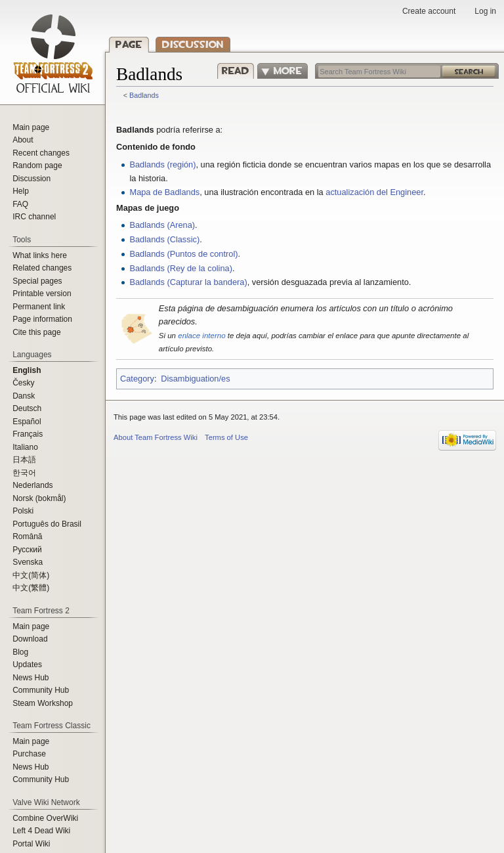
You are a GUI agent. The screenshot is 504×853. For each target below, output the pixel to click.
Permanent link (39, 307)
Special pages (37, 281)
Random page (37, 165)
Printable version (42, 294)
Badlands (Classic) (164, 239)
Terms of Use (226, 437)
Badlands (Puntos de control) (183, 254)
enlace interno (201, 336)
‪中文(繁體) (31, 588)
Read (233, 71)
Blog (20, 652)
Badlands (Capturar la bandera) (188, 282)
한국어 (24, 473)
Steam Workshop (43, 703)
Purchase (29, 754)
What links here (40, 255)
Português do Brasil (47, 524)
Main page (31, 127)
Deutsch (27, 408)
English (27, 370)
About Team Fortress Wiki (156, 437)
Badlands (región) (162, 164)
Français (28, 434)
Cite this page (36, 332)
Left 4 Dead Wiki (41, 831)
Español (27, 422)
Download (30, 639)
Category (137, 379)
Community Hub (41, 690)
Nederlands (32, 485)
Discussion (193, 44)
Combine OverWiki (45, 818)
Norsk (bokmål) (39, 498)
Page (129, 44)
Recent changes (41, 153)
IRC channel (34, 217)
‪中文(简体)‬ (31, 575)
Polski (23, 511)
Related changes (42, 268)
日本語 (24, 460)
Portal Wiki (31, 844)
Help (21, 191)
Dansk (24, 396)
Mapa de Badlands (164, 192)
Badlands (144, 95)
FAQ (20, 204)
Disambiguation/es (195, 379)
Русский (27, 550)
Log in (485, 11)
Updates (27, 665)
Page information (42, 319)
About (23, 140)
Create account (429, 11)
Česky (23, 383)
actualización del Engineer (374, 192)
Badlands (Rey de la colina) (181, 268)
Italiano (25, 447)
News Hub (31, 678)
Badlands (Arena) (162, 225)
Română (27, 536)
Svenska (28, 562)
